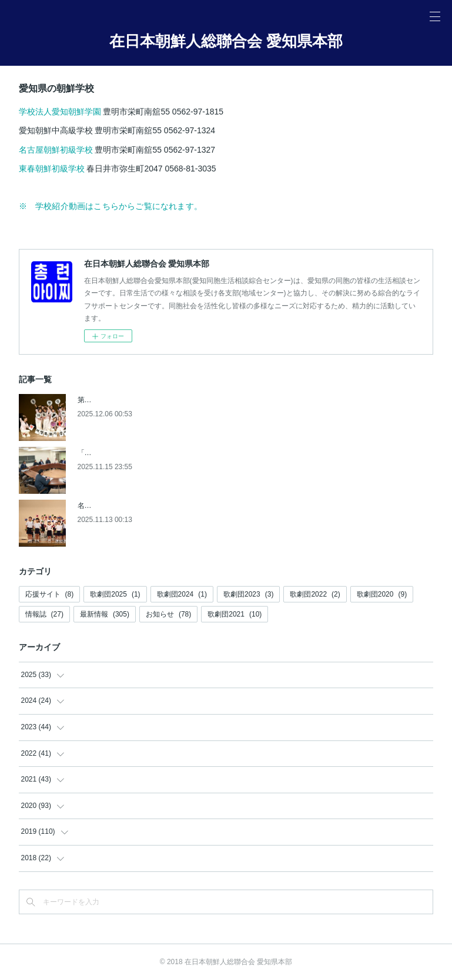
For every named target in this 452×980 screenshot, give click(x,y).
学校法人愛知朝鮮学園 (61, 112)
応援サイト (50, 594)
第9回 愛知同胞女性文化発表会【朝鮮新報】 (148, 400)
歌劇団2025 (115, 594)
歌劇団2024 (182, 594)
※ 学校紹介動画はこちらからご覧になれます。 (111, 206)
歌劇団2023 (248, 594)
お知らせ (168, 614)
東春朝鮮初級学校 (52, 169)
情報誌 (44, 614)
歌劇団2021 (235, 614)
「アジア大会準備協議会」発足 (127, 453)
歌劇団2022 (315, 594)
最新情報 (105, 614)
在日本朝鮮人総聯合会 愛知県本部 (226, 41)
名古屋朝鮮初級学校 (56, 150)
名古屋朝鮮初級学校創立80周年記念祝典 (141, 506)
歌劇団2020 (382, 594)
